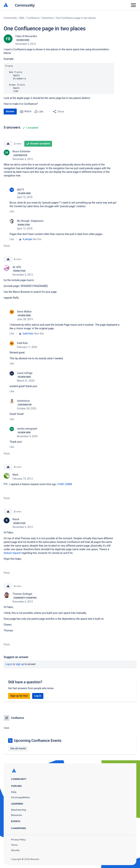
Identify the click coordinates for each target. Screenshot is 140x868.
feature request (12, 553)
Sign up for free (19, 696)
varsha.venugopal (27, 429)
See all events (18, 748)
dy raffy (17, 267)
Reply (7, 246)
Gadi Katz (28, 334)
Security (15, 850)
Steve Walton (24, 312)
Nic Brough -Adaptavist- (30, 221)
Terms (14, 845)
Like (12, 211)
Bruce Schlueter (21, 151)
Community (25, 5)
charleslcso (23, 401)
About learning (18, 810)
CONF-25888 (65, 484)
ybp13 (20, 189)
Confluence (33, 18)
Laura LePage (25, 373)
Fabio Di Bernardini (26, 36)
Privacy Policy (18, 840)
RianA (16, 519)
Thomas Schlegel (22, 594)
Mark (15, 475)
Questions (48, 18)
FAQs (14, 792)
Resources (16, 815)
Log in (9, 664)
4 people (27, 239)
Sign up (20, 664)
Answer (10, 111)
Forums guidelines (20, 797)
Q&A (22, 18)
